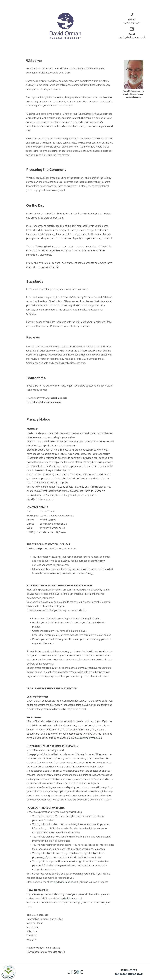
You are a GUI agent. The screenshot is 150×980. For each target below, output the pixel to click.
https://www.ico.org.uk (52, 952)
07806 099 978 (129, 970)
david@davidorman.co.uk (47, 402)
